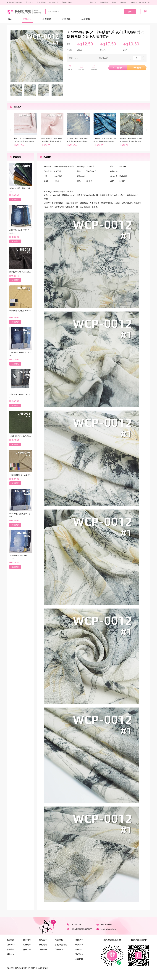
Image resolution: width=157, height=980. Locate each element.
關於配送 (43, 945)
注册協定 (79, 949)
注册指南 (27, 945)
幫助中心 (124, 2)
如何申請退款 (61, 945)
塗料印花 (90, 167)
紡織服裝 (86, 19)
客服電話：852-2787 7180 (140, 2)
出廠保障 (79, 945)
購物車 (114, 2)
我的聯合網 (104, 2)
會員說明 (27, 949)
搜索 (130, 12)
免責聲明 (79, 959)
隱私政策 (11, 954)
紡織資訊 (66, 19)
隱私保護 (79, 954)
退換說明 (59, 949)
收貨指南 (43, 949)
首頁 (10, 19)
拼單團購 (47, 19)
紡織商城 (27, 19)
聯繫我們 (11, 949)
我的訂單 (93, 2)
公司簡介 (11, 945)
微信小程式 (67, 2)
